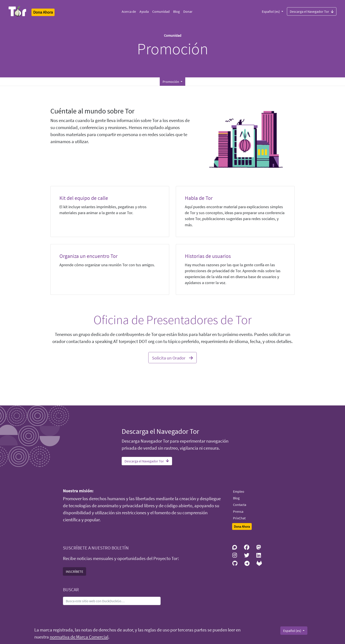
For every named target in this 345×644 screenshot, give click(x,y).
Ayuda (144, 11)
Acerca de (129, 11)
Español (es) (271, 11)
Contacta (240, 505)
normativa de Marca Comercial (79, 637)
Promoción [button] (171, 82)
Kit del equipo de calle (84, 198)
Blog (176, 11)
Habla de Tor (199, 198)
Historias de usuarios (208, 256)
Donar (188, 11)
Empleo (239, 491)
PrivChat (239, 518)
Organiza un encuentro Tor (88, 256)
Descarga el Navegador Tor (312, 11)
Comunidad (161, 11)
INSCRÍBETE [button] (74, 571)
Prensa (238, 511)
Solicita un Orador (172, 357)
